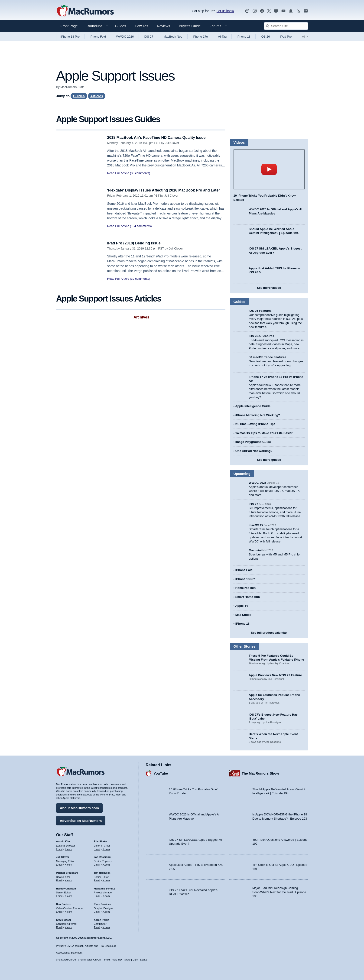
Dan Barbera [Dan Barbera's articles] (64, 903)
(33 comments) (140, 173)
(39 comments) (140, 279)
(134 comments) (141, 231)
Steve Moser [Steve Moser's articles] (64, 919)
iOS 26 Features (260, 311)
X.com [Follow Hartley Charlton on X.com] (68, 895)
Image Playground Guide (253, 442)
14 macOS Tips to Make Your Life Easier (264, 433)
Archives (141, 317)
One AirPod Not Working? (254, 451)
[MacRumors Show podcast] (247, 11)
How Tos (141, 26)
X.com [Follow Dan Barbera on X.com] (68, 911)
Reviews (164, 26)
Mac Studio (243, 615)
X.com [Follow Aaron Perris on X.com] (106, 927)
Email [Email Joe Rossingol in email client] (97, 864)
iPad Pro (286, 37)
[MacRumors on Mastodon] (276, 11)
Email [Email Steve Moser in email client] (59, 927)
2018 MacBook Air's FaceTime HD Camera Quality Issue (159, 138)
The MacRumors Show (260, 773)
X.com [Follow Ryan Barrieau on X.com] (106, 911)
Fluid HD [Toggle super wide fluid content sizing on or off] (117, 960)
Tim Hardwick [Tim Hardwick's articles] (102, 872)
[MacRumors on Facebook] (262, 11)
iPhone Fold (98, 37)
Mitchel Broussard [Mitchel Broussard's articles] (67, 872)
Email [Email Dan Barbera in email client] (59, 911)
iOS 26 (265, 37)
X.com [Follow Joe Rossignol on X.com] (106, 864)
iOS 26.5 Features (262, 336)
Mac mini (255, 550)
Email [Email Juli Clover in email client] (59, 864)
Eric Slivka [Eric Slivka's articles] (100, 841)
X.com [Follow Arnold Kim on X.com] (68, 848)
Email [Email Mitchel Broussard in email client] (59, 880)
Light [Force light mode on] (135, 960)
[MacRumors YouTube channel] (283, 11)
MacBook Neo (173, 37)
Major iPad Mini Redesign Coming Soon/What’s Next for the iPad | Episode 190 (279, 891)
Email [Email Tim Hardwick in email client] (97, 880)
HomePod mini (246, 588)
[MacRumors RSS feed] (298, 11)
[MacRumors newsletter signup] (306, 11)
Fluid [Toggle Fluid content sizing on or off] (107, 960)
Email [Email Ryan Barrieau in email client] (97, 911)
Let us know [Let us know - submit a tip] (225, 11)
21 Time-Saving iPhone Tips (255, 424)
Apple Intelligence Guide (253, 406)
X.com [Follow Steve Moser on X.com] (68, 927)
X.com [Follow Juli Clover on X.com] (68, 864)
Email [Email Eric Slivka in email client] (97, 848)
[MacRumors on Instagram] (255, 11)
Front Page (69, 26)
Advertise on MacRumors (81, 820)
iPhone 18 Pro (70, 37)
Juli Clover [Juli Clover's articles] (63, 857)
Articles (97, 96)
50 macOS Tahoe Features (268, 357)
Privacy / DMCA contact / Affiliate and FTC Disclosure (86, 946)
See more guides (269, 460)
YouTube (161, 773)
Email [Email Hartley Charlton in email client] (59, 895)
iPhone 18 (244, 37)
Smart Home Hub (248, 597)
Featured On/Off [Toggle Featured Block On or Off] (67, 960)
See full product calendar (269, 633)
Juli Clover (172, 143)
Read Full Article (118, 173)
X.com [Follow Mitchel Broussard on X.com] (68, 880)
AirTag (222, 37)
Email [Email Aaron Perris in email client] (97, 927)
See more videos (269, 288)
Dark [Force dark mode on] (143, 960)
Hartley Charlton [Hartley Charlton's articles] (66, 888)
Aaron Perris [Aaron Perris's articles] (101, 919)
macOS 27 (256, 525)
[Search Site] (286, 26)
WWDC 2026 (125, 37)
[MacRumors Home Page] (85, 11)
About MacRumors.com (79, 807)
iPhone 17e (200, 37)
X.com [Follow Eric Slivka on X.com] (106, 848)
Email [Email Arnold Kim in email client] (59, 848)
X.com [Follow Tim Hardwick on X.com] (106, 880)
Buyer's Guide (190, 26)
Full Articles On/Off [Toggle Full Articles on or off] (90, 960)
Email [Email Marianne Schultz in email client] (97, 895)
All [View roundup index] (305, 37)
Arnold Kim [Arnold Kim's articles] (63, 841)
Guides (120, 26)
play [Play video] (269, 169)
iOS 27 (149, 37)
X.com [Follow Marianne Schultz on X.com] (106, 895)
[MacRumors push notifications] (291, 11)
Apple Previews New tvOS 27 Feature (275, 675)
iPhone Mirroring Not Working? (258, 415)
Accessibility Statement (69, 953)
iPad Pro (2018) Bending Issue (136, 243)
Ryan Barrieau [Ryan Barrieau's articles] (102, 903)
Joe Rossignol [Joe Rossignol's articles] (102, 857)
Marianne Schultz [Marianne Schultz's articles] (104, 888)
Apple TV (242, 606)
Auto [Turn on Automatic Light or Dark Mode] (128, 960)
